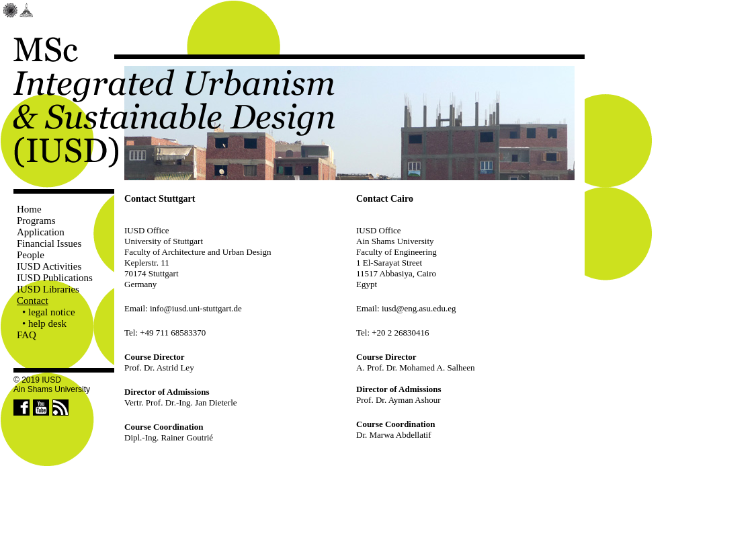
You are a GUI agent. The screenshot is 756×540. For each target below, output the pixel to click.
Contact (33, 301)
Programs (36, 221)
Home (29, 209)
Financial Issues (49, 243)
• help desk (44, 323)
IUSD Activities (49, 266)
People (31, 255)
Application (41, 232)
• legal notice (49, 312)
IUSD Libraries (48, 289)
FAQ (27, 335)
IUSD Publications (55, 278)
